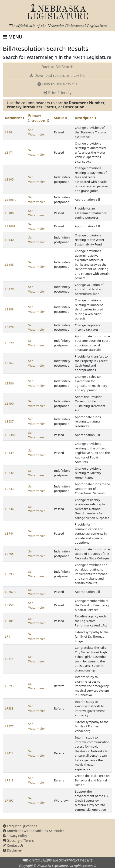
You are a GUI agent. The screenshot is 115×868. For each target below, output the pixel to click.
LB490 (9, 403)
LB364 (9, 363)
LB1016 (10, 621)
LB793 (9, 574)
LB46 (8, 132)
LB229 (9, 343)
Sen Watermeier (37, 132)
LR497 (9, 800)
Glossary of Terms (18, 841)
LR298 (9, 686)
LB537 (9, 421)
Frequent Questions (20, 826)
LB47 (8, 152)
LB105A (10, 200)
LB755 (9, 554)
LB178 (9, 289)
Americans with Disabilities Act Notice (34, 831)
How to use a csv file (57, 84)
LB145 (9, 265)
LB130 (9, 240)
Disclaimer (13, 850)
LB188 (9, 309)
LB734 (9, 509)
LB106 (9, 213)
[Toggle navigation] (13, 37)
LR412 (9, 753)
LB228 (9, 327)
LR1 (7, 636)
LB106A (10, 226)
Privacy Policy (15, 836)
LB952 (9, 605)
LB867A (10, 592)
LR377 (9, 726)
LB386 (9, 383)
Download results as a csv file (57, 75)
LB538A (10, 435)
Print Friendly (57, 93)
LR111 (9, 659)
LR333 (9, 708)
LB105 (9, 179)
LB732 (9, 473)
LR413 (9, 780)
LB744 (9, 533)
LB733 (9, 489)
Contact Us (13, 845)
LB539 (9, 453)
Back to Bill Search (58, 67)
